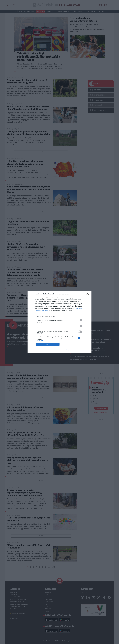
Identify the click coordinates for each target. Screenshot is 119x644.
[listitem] (59, 317)
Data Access (59, 350)
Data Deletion (50, 350)
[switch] (80, 320)
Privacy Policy (69, 350)
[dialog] (59, 322)
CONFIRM (48, 344)
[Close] (88, 294)
